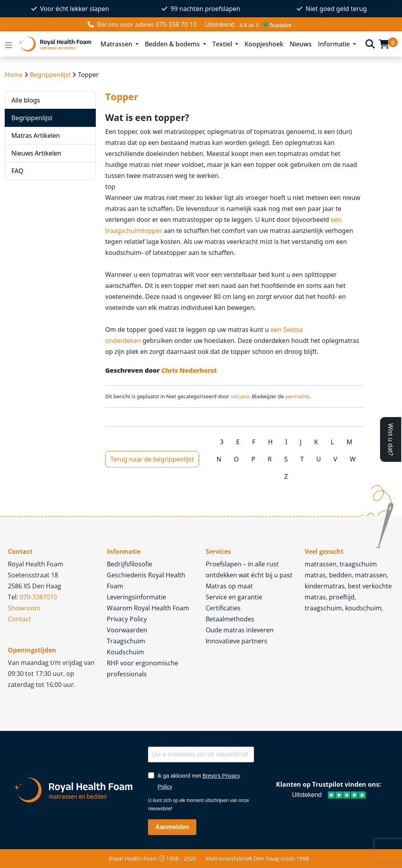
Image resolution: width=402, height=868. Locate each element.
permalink (297, 396)
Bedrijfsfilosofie (130, 564)
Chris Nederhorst (189, 370)
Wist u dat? (391, 439)
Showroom (24, 608)
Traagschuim (126, 641)
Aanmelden (172, 827)
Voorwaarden (127, 630)
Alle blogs (26, 100)
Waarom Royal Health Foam (148, 608)
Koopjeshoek (264, 44)
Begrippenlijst (50, 75)
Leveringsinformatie (136, 597)
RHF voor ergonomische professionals (143, 668)
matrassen (321, 564)
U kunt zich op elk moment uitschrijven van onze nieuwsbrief (198, 805)
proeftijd (342, 597)
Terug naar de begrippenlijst (152, 459)
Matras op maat (229, 586)
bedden (340, 575)
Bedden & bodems (173, 44)
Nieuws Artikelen (36, 153)
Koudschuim (125, 652)
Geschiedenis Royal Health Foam (146, 580)
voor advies (142, 24)
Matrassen (117, 44)
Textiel (223, 44)
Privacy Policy (127, 619)
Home (14, 75)
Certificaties (223, 608)
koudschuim (363, 608)
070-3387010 (38, 597)
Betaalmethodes (230, 619)
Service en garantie (234, 597)
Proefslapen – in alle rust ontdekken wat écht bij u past (249, 570)
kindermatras (325, 586)
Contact (19, 619)
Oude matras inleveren (240, 630)
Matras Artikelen (36, 136)
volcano (240, 396)
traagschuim (323, 608)
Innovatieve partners (237, 641)
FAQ (17, 171)
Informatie (335, 44)
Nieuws (301, 44)
